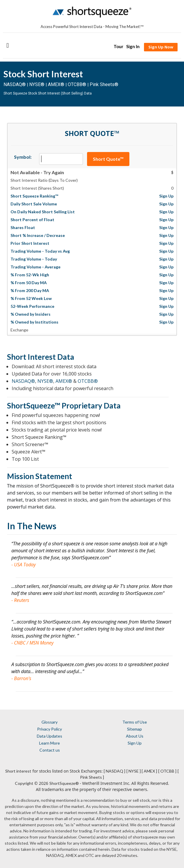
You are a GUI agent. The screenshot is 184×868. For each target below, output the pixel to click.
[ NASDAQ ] (114, 771)
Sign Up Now (161, 47)
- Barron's (21, 678)
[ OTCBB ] (167, 771)
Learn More (50, 743)
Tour (118, 46)
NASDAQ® (15, 84)
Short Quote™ (108, 159)
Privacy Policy (50, 729)
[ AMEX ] (149, 771)
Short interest (18, 771)
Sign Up (135, 743)
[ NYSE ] (134, 771)
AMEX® (56, 84)
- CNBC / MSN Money (32, 643)
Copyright (24, 783)
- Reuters (20, 600)
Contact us (50, 750)
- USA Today (24, 565)
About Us (135, 736)
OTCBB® (77, 84)
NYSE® (37, 84)
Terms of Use (135, 722)
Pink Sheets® (104, 84)
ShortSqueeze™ (34, 406)
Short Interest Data (41, 357)
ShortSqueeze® (64, 783)
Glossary (50, 722)
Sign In (133, 46)
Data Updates (50, 736)
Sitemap (134, 729)
